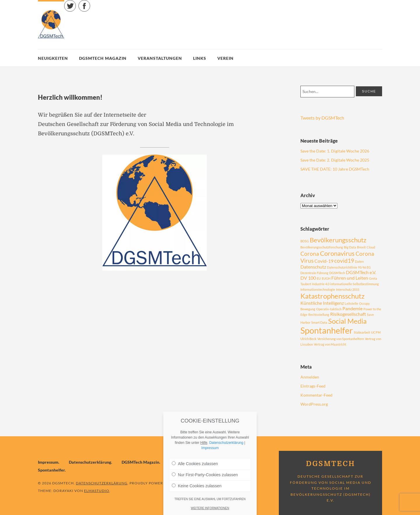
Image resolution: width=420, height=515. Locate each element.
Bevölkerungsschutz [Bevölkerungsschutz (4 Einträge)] (338, 240)
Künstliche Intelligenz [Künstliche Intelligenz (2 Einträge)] (322, 303)
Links (200, 58)
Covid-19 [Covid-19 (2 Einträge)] (324, 261)
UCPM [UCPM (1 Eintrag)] (376, 332)
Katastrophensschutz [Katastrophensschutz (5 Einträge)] (332, 296)
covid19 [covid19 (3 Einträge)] (344, 261)
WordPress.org (314, 404)
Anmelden (310, 377)
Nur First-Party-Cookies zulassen (205, 475)
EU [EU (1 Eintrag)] (319, 278)
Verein (225, 58)
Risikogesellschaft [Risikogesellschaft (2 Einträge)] (348, 314)
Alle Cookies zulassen (195, 464)
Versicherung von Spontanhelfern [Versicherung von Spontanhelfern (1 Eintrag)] (341, 339)
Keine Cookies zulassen (197, 486)
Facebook (90, 3)
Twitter (76, 3)
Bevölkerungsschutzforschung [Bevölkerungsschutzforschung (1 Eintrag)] (322, 247)
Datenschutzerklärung (90, 462)
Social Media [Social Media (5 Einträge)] (347, 321)
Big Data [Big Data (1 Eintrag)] (350, 247)
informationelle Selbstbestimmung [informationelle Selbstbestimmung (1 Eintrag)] (355, 284)
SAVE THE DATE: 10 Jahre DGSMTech (335, 169)
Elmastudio (97, 491)
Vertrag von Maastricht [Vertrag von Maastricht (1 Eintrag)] (330, 344)
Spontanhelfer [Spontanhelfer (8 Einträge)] (327, 330)
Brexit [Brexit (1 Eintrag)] (361, 247)
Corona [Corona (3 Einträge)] (310, 254)
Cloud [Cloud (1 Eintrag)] (371, 247)
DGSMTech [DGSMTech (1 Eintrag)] (337, 273)
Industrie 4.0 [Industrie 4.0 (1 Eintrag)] (321, 284)
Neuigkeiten (53, 58)
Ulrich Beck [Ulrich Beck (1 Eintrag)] (308, 339)
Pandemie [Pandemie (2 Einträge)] (352, 308)
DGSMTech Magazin (103, 58)
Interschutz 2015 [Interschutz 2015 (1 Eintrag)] (348, 289)
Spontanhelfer (51, 470)
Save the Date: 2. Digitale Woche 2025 (335, 160)
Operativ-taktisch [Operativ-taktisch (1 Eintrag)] (329, 309)
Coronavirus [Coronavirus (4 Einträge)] (337, 253)
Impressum (48, 462)
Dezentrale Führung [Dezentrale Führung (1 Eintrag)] (314, 273)
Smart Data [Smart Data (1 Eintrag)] (319, 322)
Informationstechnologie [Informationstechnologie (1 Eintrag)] (318, 289)
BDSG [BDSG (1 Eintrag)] (305, 241)
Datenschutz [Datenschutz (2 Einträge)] (313, 267)
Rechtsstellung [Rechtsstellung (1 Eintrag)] (319, 315)
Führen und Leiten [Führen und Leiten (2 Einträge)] (350, 278)
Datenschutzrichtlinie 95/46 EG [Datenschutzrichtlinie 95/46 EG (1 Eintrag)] (349, 267)
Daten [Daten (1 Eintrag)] (359, 261)
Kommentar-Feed (316, 395)
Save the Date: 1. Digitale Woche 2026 (335, 151)
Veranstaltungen (160, 58)
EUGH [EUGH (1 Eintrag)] (326, 278)
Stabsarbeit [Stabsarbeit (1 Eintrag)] (362, 332)
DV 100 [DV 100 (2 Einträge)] (308, 278)
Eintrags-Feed (313, 386)
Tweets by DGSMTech (322, 118)
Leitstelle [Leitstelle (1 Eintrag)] (351, 303)
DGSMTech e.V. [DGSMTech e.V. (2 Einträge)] (361, 272)
